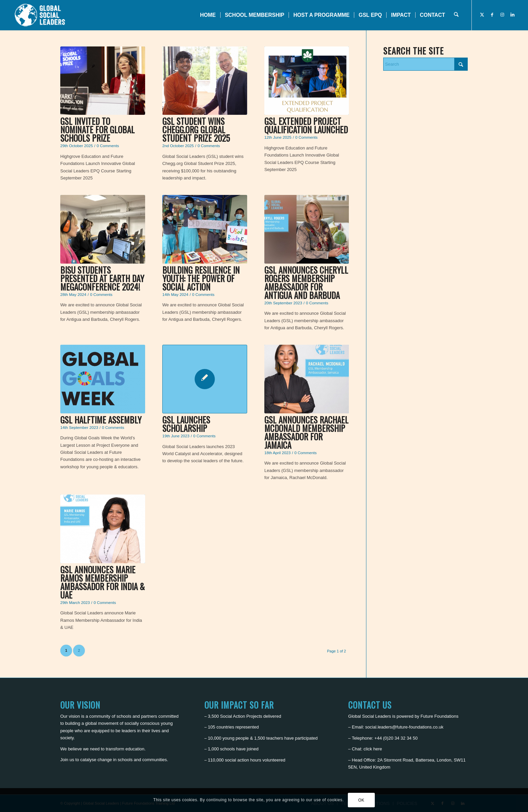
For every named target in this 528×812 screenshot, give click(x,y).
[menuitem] (208, 15)
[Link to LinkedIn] (513, 15)
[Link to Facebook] (492, 15)
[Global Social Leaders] (41, 15)
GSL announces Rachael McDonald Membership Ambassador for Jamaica (306, 432)
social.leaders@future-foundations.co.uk (404, 727)
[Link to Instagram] (502, 15)
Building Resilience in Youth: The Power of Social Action (201, 278)
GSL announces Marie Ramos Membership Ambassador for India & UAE (103, 582)
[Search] (456, 15)
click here (373, 749)
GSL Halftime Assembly (101, 420)
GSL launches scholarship (186, 424)
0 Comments (108, 146)
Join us (67, 760)
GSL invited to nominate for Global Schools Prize (97, 129)
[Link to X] (482, 15)
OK (361, 800)
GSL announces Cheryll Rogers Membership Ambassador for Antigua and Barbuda (306, 282)
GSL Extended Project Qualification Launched (306, 125)
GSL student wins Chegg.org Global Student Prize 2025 (196, 129)
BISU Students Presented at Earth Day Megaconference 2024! (102, 278)
